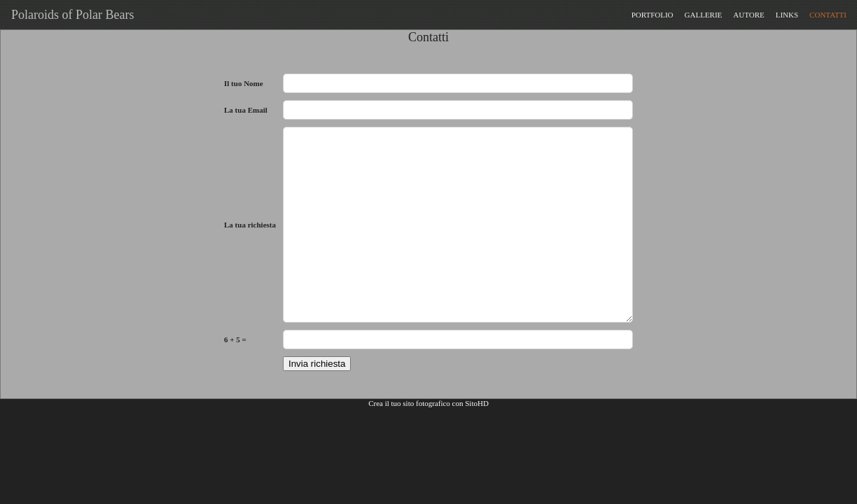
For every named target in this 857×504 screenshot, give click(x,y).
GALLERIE (704, 15)
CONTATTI (828, 15)
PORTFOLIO (653, 15)
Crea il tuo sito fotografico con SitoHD (428, 403)
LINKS (787, 15)
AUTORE (748, 15)
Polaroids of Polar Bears (69, 15)
